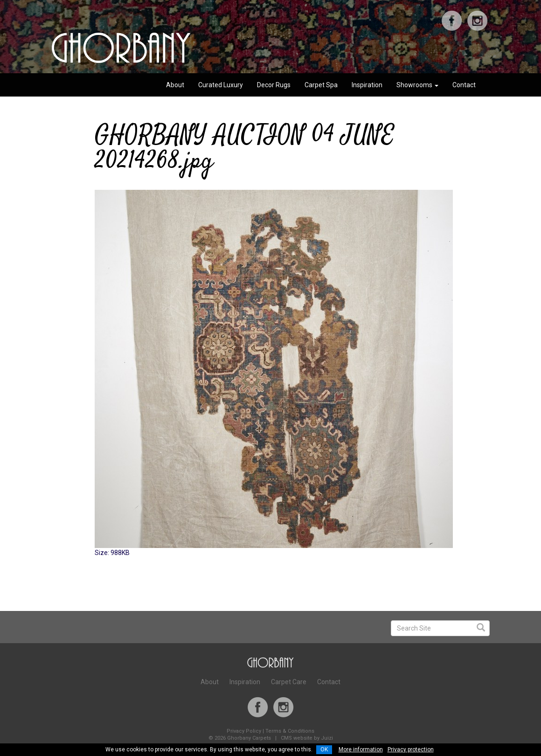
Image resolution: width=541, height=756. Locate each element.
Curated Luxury (221, 85)
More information (361, 749)
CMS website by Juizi (307, 738)
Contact (464, 85)
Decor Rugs (274, 85)
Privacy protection (411, 749)
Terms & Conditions (290, 731)
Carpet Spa (321, 85)
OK (324, 749)
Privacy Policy (244, 731)
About (175, 85)
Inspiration (367, 85)
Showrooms (417, 85)
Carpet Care (289, 682)
